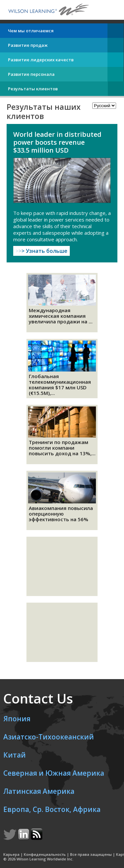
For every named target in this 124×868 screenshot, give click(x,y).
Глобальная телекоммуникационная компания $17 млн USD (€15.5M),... (60, 385)
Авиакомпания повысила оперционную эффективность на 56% (61, 514)
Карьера (11, 854)
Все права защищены (91, 854)
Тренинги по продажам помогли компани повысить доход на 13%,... (62, 448)
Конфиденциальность (45, 854)
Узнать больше (41, 251)
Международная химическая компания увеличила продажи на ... (61, 316)
